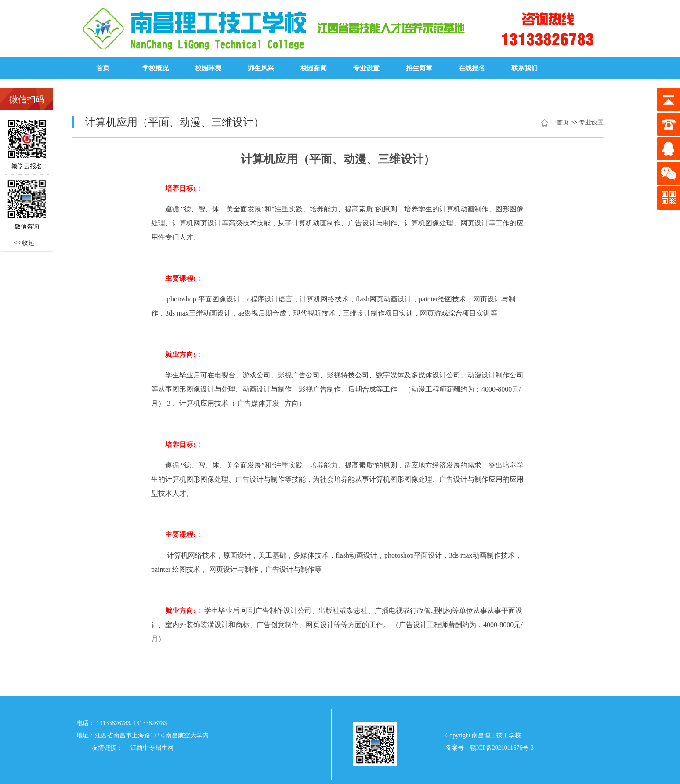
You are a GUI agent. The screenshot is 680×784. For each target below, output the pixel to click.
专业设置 (366, 68)
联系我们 (524, 68)
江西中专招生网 (152, 748)
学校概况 (156, 68)
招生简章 (419, 68)
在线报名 (472, 68)
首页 (103, 68)
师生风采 (261, 68)
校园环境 (208, 68)
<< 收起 (24, 243)
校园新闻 (314, 68)
